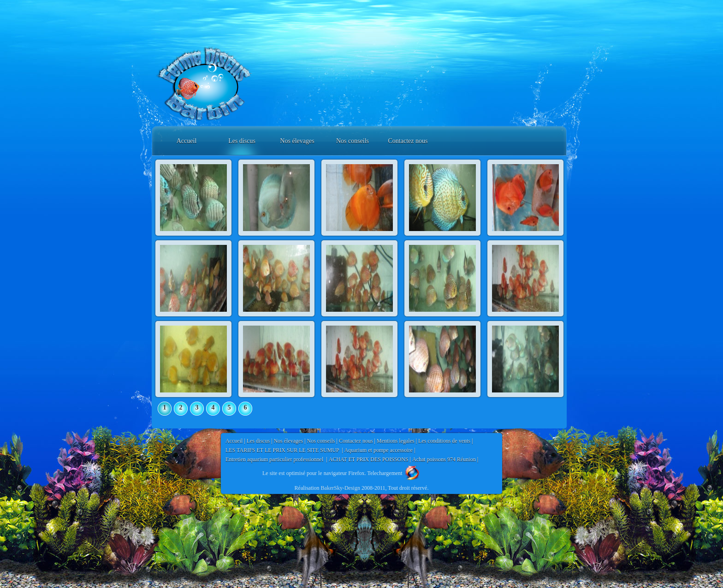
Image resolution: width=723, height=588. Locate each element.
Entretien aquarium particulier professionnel (275, 459)
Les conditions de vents (444, 441)
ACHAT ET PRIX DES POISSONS (369, 459)
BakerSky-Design (341, 488)
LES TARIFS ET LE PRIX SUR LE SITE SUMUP (283, 450)
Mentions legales (396, 441)
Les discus (242, 141)
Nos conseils (353, 141)
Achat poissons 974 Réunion (444, 459)
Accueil (187, 141)
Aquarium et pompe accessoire (379, 450)
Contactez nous (408, 141)
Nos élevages (297, 141)
